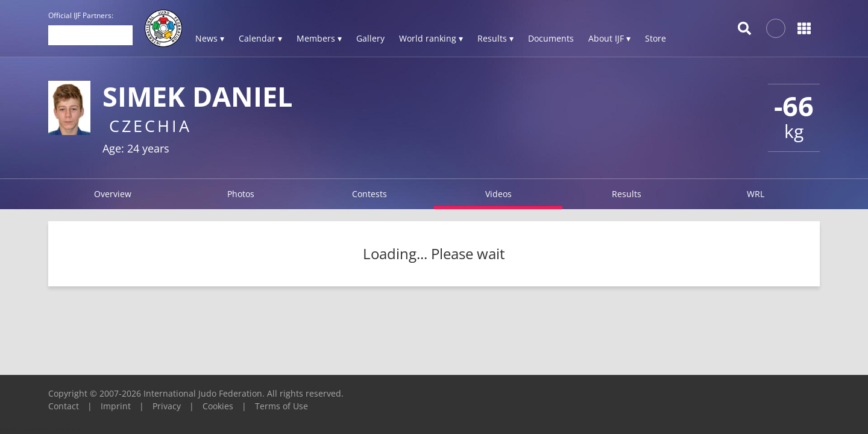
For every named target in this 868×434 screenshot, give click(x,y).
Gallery (370, 38)
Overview (113, 194)
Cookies (218, 406)
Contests (370, 194)
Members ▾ (319, 38)
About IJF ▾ (609, 38)
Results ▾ (495, 38)
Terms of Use (281, 406)
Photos (241, 194)
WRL (756, 194)
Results (627, 194)
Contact (64, 406)
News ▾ (210, 38)
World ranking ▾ (431, 38)
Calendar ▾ (260, 38)
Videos (498, 194)
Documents (551, 38)
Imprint (116, 406)
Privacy (167, 406)
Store (656, 38)
